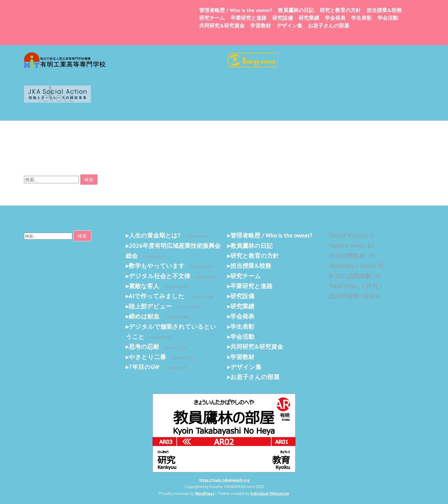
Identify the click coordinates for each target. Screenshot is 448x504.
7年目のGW (144, 367)
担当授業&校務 (384, 10)
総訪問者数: (345, 296)
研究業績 (309, 18)
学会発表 (335, 18)
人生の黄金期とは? (155, 235)
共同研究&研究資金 (222, 26)
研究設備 (283, 18)
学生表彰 (361, 18)
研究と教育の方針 (340, 10)
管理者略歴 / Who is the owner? (236, 10)
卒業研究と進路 (249, 18)
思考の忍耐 (144, 347)
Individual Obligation (270, 493)
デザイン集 (289, 26)
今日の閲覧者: (349, 256)
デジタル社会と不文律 (160, 276)
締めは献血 (144, 316)
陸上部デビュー (150, 306)
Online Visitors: (350, 235)
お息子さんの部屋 (329, 26)
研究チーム (212, 18)
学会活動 (388, 18)
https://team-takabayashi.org (224, 480)
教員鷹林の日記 (296, 10)
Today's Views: (348, 246)
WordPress (205, 493)
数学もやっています (157, 266)
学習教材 (261, 26)
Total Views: (345, 286)
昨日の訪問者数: (352, 276)
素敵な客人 (144, 286)
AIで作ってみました (157, 296)
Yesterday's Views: (353, 266)
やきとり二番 (147, 357)
